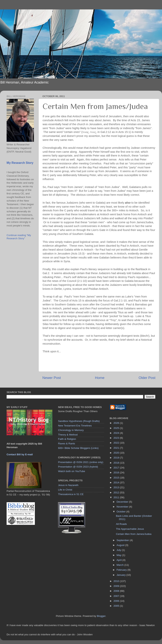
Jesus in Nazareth (68, 485)
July (119, 550)
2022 (117, 443)
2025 (117, 428)
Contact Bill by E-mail (20, 454)
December (123, 502)
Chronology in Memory (71, 430)
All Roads (121, 524)
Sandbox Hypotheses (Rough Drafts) (79, 421)
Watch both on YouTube (71, 471)
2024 (117, 433)
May (119, 555)
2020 (117, 453)
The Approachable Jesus (130, 529)
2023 (117, 438)
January (121, 575)
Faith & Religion (67, 439)
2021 (117, 448)
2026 (117, 423)
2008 (117, 591)
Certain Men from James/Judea (134, 534)
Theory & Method (68, 435)
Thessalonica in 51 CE (71, 494)
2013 (117, 487)
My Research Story (20, 163)
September (123, 540)
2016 (117, 473)
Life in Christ (65, 490)
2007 (117, 596)
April (120, 560)
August (121, 545)
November (123, 507)
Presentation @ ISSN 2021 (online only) (81, 462)
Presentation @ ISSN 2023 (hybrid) (78, 467)
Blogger (101, 616)
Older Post (147, 378)
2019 (117, 458)
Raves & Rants (66, 444)
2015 (117, 478)
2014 (117, 483)
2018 (117, 463)
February (122, 570)
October (121, 512)
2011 (117, 497)
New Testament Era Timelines (75, 426)
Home (100, 378)
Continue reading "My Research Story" (19, 237)
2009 (117, 586)
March (120, 565)
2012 (117, 493)
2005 (117, 606)
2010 (117, 581)
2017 (117, 468)
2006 (117, 601)
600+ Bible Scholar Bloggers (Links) (78, 448)
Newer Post (52, 378)
